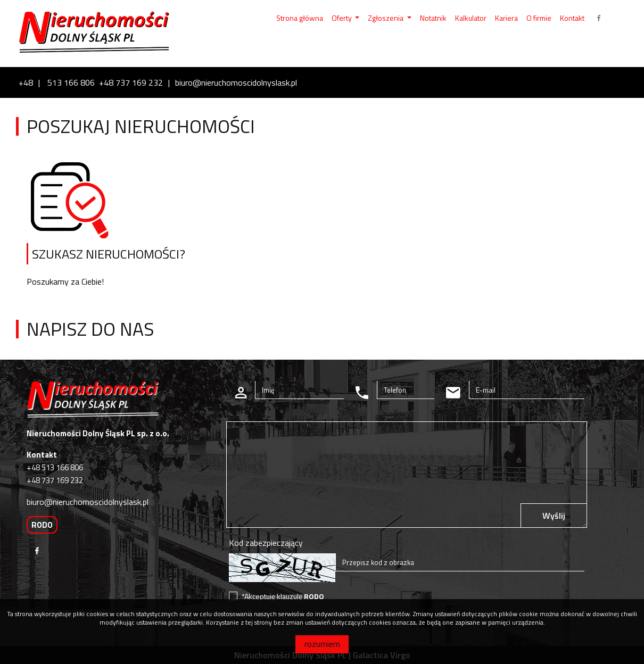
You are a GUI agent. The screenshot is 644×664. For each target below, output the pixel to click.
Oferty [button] (342, 18)
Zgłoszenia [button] (386, 18)
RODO (42, 525)
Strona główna (300, 18)
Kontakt (572, 18)
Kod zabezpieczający (266, 543)
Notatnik (433, 18)
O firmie (539, 18)
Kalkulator (471, 18)
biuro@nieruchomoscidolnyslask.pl (236, 82)
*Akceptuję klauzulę (283, 596)
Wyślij (554, 516)
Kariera (506, 18)
